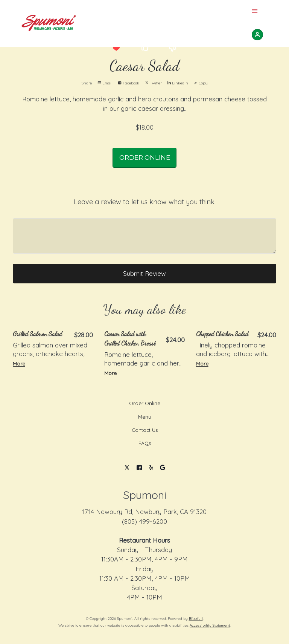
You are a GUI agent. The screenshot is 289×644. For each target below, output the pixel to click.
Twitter (153, 83)
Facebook (129, 83)
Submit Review (144, 273)
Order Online (145, 403)
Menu (145, 417)
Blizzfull (196, 618)
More (19, 363)
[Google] (162, 468)
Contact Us (145, 430)
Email (105, 83)
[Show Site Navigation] (255, 11)
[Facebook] (139, 468)
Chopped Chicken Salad (222, 334)
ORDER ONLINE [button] (145, 158)
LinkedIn (178, 83)
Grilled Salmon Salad (37, 334)
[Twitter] (127, 468)
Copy (201, 83)
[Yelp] (151, 468)
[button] (116, 48)
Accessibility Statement (210, 625)
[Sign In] (257, 35)
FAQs (145, 443)
